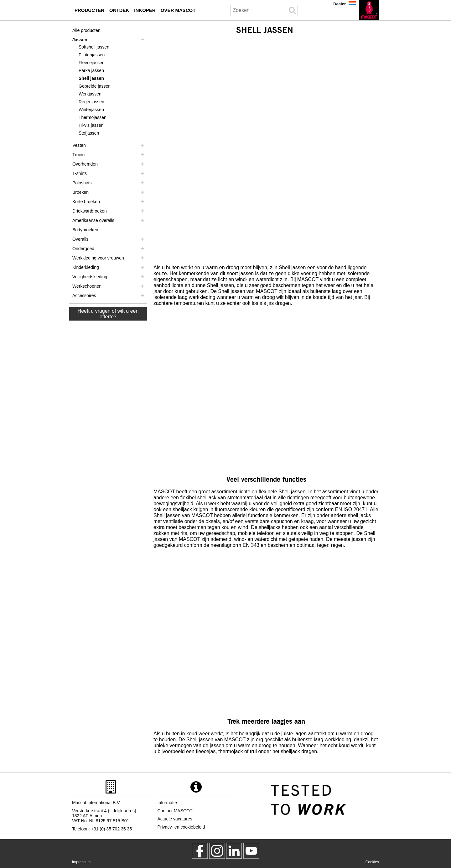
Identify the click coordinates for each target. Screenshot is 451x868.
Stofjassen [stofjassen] (89, 133)
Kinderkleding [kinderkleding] (86, 267)
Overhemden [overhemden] (85, 164)
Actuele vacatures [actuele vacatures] (175, 819)
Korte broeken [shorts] (86, 202)
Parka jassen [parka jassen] (91, 70)
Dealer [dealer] (340, 4)
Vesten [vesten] (79, 145)
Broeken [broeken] (80, 192)
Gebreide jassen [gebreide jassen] (95, 86)
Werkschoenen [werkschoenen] (87, 286)
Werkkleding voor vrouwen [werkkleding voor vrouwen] (98, 258)
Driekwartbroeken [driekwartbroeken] (90, 211)
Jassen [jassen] (80, 40)
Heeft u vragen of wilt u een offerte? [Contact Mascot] (108, 314)
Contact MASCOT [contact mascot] (175, 811)
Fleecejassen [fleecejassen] (92, 63)
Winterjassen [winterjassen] (91, 110)
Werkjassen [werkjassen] (90, 94)
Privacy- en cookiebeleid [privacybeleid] (181, 827)
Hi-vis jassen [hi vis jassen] (91, 125)
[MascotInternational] (251, 851)
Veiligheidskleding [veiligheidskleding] (90, 277)
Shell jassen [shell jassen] (91, 78)
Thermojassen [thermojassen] (93, 117)
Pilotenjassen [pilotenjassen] (92, 55)
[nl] (369, 10)
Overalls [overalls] (80, 239)
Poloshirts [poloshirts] (82, 183)
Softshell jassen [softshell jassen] (94, 47)
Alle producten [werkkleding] (86, 30)
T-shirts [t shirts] (80, 173)
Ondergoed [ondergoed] (83, 249)
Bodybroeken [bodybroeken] (85, 230)
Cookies (372, 862)
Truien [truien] (78, 155)
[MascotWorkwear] (200, 851)
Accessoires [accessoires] (84, 295)
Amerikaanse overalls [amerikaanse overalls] (93, 220)
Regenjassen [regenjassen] (91, 102)
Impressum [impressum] (81, 862)
